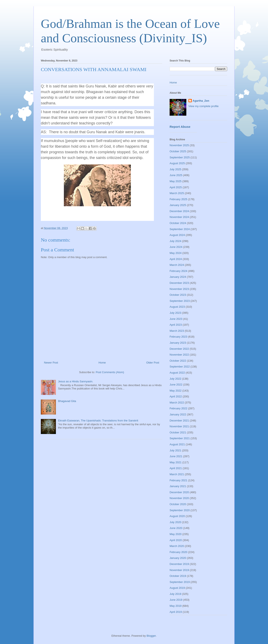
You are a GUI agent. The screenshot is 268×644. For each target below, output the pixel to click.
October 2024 (178, 223)
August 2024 (177, 235)
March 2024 (177, 265)
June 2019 (176, 600)
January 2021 (178, 486)
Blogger (151, 636)
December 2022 (179, 349)
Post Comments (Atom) (110, 372)
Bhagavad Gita (67, 401)
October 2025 (178, 151)
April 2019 (176, 612)
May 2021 (176, 462)
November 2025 (179, 145)
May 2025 (176, 181)
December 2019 (179, 564)
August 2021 (177, 444)
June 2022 (176, 385)
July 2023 (175, 313)
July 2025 (175, 169)
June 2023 (176, 319)
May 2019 (176, 606)
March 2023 (177, 331)
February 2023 (178, 337)
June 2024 (176, 247)
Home (102, 363)
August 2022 (177, 373)
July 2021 (175, 450)
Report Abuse (180, 127)
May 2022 (176, 391)
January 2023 (178, 343)
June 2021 (176, 456)
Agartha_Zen (201, 101)
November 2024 (179, 217)
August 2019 (177, 588)
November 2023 (179, 289)
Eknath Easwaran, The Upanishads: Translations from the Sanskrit (98, 421)
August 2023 (177, 307)
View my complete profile (204, 106)
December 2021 (179, 421)
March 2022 (177, 403)
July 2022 (175, 379)
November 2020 (179, 498)
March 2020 (177, 546)
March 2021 (177, 474)
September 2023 (180, 301)
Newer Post (51, 363)
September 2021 (180, 438)
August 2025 (177, 163)
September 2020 (180, 510)
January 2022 (178, 414)
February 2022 (178, 408)
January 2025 (178, 205)
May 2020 (176, 534)
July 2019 (175, 594)
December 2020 (179, 492)
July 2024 (175, 241)
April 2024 (176, 259)
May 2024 (176, 253)
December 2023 (179, 283)
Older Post (153, 363)
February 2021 (178, 480)
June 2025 (176, 175)
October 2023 (178, 295)
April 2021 (176, 468)
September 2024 (180, 229)
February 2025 (178, 199)
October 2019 (178, 576)
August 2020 (177, 516)
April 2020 (176, 540)
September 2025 (180, 157)
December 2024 (179, 211)
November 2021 (179, 426)
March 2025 (177, 193)
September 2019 (180, 582)
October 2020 (178, 504)
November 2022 (179, 355)
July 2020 (175, 522)
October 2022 (178, 361)
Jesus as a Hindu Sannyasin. (76, 381)
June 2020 (176, 528)
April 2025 (176, 187)
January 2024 (178, 277)
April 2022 (176, 396)
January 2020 (178, 558)
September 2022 (180, 367)
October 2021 (178, 432)
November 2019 (179, 570)
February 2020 (178, 552)
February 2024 (178, 271)
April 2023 (176, 325)
